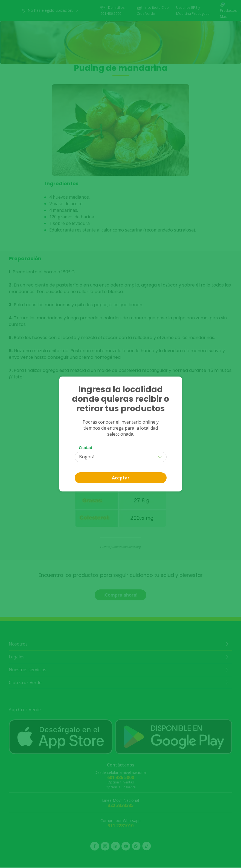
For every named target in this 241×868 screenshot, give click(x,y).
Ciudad (85, 448)
